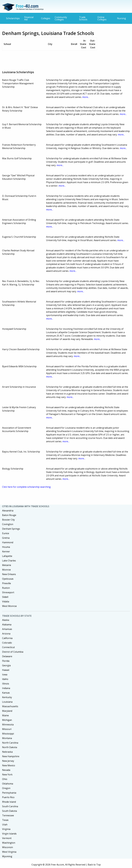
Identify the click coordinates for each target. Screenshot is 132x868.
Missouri (7, 729)
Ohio (5, 779)
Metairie (7, 565)
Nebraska (7, 752)
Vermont (7, 838)
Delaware (7, 656)
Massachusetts (10, 706)
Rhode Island (9, 802)
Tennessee (8, 815)
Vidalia (6, 601)
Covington (8, 524)
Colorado (7, 643)
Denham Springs (11, 529)
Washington (9, 843)
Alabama (7, 625)
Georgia (6, 665)
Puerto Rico (8, 797)
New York (7, 775)
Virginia (6, 829)
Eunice (6, 533)
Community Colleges (61, 18)
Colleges (46, 18)
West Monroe (9, 606)
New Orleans (9, 574)
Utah (5, 825)
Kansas (6, 693)
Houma (6, 547)
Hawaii (6, 670)
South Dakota (9, 811)
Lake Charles (9, 561)
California (7, 638)
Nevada (6, 770)
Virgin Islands (9, 834)
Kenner (6, 551)
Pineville (7, 583)
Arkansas (7, 629)
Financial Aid (29, 18)
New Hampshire (11, 756)
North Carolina (10, 743)
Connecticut (8, 647)
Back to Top (94, 865)
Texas (5, 820)
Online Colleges (102, 18)
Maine (5, 715)
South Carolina (10, 806)
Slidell (5, 597)
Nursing (122, 18)
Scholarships (13, 18)
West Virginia (9, 852)
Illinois (6, 684)
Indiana (6, 688)
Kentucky (7, 697)
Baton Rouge (9, 515)
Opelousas (8, 579)
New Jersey (8, 761)
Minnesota (8, 725)
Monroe (6, 570)
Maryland (7, 711)
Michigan (7, 720)
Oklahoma (8, 784)
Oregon (6, 788)
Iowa (5, 675)
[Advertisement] (54, 59)
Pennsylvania (9, 793)
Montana (7, 738)
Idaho (5, 679)
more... (86, 97)
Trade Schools (83, 18)
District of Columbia (13, 652)
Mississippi (8, 734)
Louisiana (7, 702)
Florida (6, 661)
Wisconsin (8, 847)
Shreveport (8, 592)
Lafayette (7, 556)
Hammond (8, 542)
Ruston (6, 588)
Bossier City (8, 520)
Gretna (6, 538)
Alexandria (8, 511)
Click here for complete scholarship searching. (27, 487)
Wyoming (7, 856)
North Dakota (10, 747)
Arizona (6, 634)
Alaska (6, 620)
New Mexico (9, 765)
